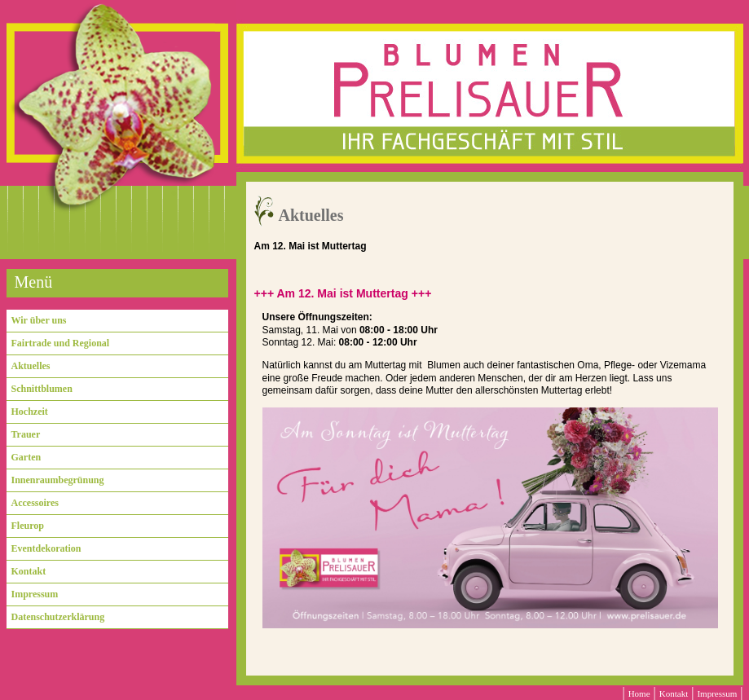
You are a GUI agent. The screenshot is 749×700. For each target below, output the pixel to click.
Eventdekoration (46, 548)
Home (639, 693)
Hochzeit (30, 412)
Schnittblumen (42, 389)
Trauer (26, 434)
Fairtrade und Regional (61, 343)
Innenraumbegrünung (58, 480)
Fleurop (28, 526)
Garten (26, 457)
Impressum (35, 594)
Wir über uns (39, 320)
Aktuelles (31, 366)
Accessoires (35, 503)
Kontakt (29, 571)
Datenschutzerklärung (58, 617)
